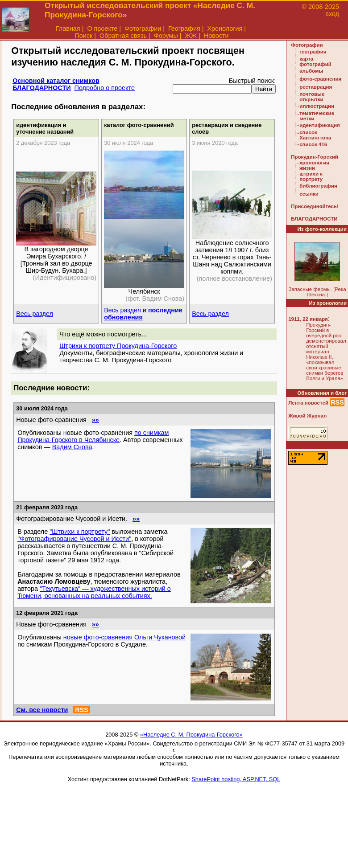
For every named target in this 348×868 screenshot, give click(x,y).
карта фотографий (315, 61)
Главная (68, 29)
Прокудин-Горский (315, 157)
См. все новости (42, 710)
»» (95, 420)
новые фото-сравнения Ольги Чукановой (124, 637)
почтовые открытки (312, 97)
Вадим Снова (72, 447)
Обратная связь (123, 36)
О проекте (102, 29)
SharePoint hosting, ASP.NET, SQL (236, 779)
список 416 (313, 144)
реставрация (316, 87)
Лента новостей (308, 403)
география (313, 52)
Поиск (83, 36)
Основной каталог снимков (56, 81)
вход (332, 14)
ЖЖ (191, 36)
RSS (82, 710)
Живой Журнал (307, 416)
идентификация (320, 125)
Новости (216, 36)
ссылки (309, 194)
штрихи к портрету (311, 176)
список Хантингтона (315, 135)
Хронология (225, 29)
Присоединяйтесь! (315, 206)
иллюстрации (317, 106)
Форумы (166, 36)
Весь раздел (35, 314)
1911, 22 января (308, 319)
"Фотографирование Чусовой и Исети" (74, 539)
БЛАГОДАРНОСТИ (41, 88)
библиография (318, 186)
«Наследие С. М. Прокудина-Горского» (191, 735)
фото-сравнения (320, 79)
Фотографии (143, 29)
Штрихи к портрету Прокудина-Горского (118, 346)
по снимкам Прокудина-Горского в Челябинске (93, 436)
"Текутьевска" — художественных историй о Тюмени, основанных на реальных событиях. (94, 592)
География (184, 29)
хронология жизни (314, 165)
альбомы (311, 71)
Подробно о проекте (105, 88)
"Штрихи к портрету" (80, 532)
